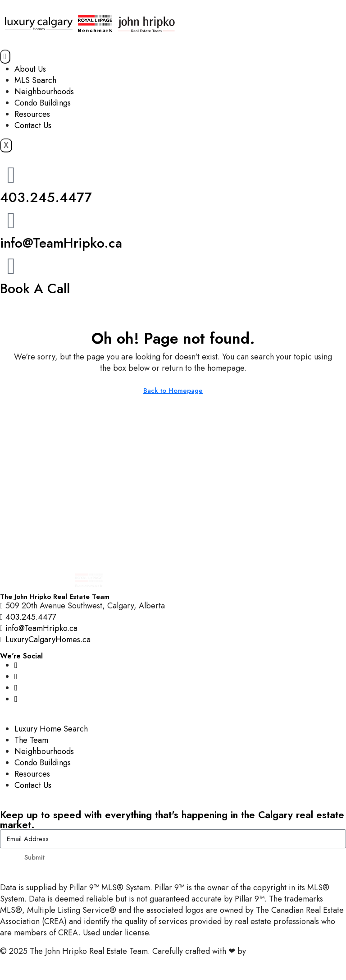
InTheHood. (269, 951)
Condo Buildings (43, 103)
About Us (30, 69)
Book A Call (35, 288)
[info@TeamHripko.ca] (11, 221)
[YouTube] (16, 688)
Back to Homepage (173, 391)
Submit (34, 857)
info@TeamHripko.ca (61, 243)
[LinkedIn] (16, 699)
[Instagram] (16, 665)
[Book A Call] (11, 266)
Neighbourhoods (44, 92)
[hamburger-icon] (5, 57)
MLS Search (35, 80)
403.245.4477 (46, 197)
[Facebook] (16, 676)
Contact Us (33, 125)
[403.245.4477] (11, 175)
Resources (32, 114)
